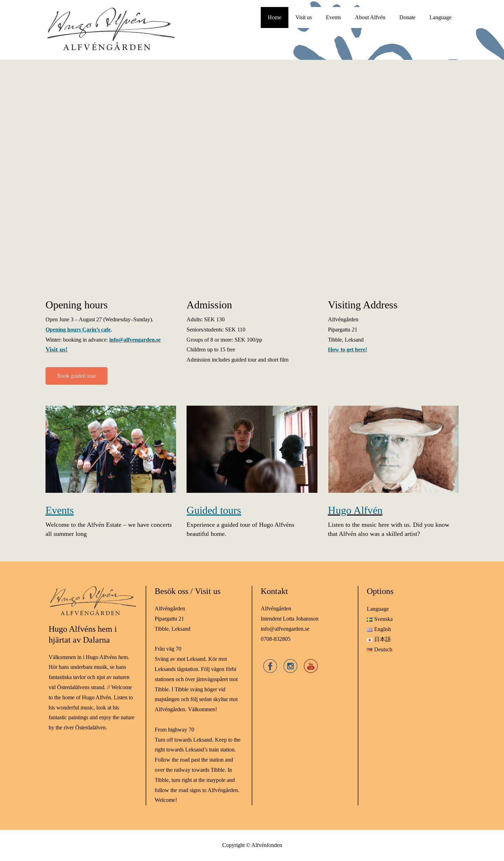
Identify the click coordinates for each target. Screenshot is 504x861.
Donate (407, 17)
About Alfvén (370, 17)
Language (440, 17)
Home (275, 17)
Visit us (304, 17)
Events (333, 17)
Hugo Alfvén (355, 510)
